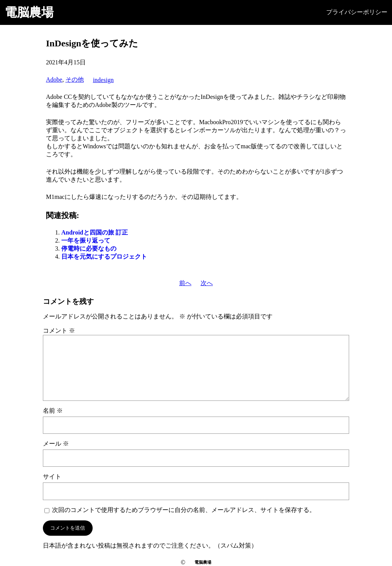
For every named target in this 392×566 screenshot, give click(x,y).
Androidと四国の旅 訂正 (95, 232)
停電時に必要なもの (89, 249)
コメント (59, 331)
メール (56, 444)
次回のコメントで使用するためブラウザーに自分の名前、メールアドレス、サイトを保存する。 (184, 510)
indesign (103, 80)
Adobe (54, 80)
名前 (53, 411)
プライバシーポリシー (357, 12)
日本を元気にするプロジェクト (104, 257)
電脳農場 (29, 12)
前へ (185, 283)
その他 (75, 80)
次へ (207, 283)
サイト (52, 477)
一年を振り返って (86, 240)
